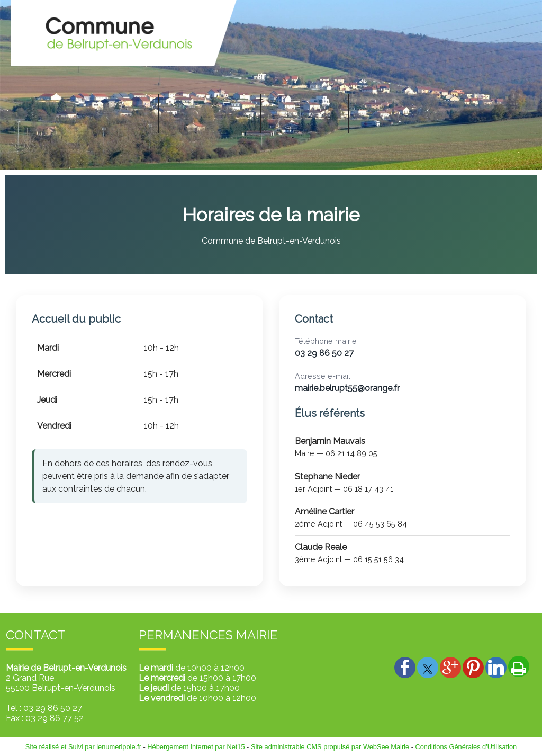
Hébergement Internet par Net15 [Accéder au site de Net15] (196, 747)
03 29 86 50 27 (324, 353)
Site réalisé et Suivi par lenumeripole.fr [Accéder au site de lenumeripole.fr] (83, 747)
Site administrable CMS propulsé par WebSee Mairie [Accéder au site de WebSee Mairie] (330, 747)
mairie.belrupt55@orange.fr (347, 388)
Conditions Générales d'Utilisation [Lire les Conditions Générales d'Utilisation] (466, 747)
